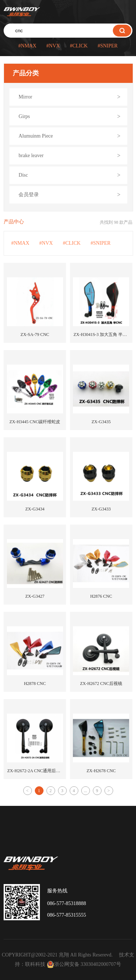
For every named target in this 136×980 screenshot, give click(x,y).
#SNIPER (108, 46)
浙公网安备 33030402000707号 (84, 964)
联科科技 (35, 964)
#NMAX (28, 46)
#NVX (53, 46)
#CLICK (79, 46)
